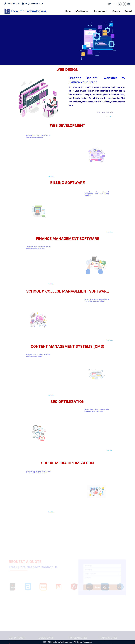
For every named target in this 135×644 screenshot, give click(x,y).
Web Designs (82, 11)
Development (100, 11)
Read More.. (46, 512)
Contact (128, 11)
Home (68, 11)
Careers (116, 11)
